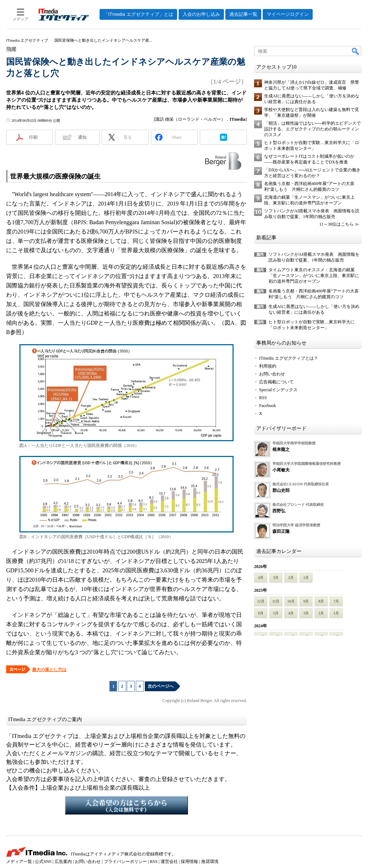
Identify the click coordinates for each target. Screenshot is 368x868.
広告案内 (63, 862)
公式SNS (43, 862)
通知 (82, 137)
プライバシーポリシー (125, 862)
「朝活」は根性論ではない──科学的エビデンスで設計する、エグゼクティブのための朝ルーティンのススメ (312, 129)
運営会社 (169, 862)
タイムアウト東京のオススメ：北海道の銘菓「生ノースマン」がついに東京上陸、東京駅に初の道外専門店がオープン (314, 276)
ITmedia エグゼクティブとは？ (289, 358)
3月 (276, 578)
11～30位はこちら (336, 224)
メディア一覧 (19, 862)
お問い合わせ (272, 374)
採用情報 (189, 862)
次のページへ (161, 686)
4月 (261, 578)
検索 (356, 51)
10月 (291, 601)
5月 (276, 613)
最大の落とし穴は (49, 670)
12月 (261, 601)
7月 (336, 601)
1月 (306, 578)
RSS (263, 398)
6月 (261, 613)
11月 (276, 601)
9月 (306, 601)
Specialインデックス (278, 390)
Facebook (268, 406)
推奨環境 (210, 862)
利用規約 (268, 366)
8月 (321, 601)
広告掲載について (276, 382)
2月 (291, 578)
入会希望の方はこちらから (126, 805)
